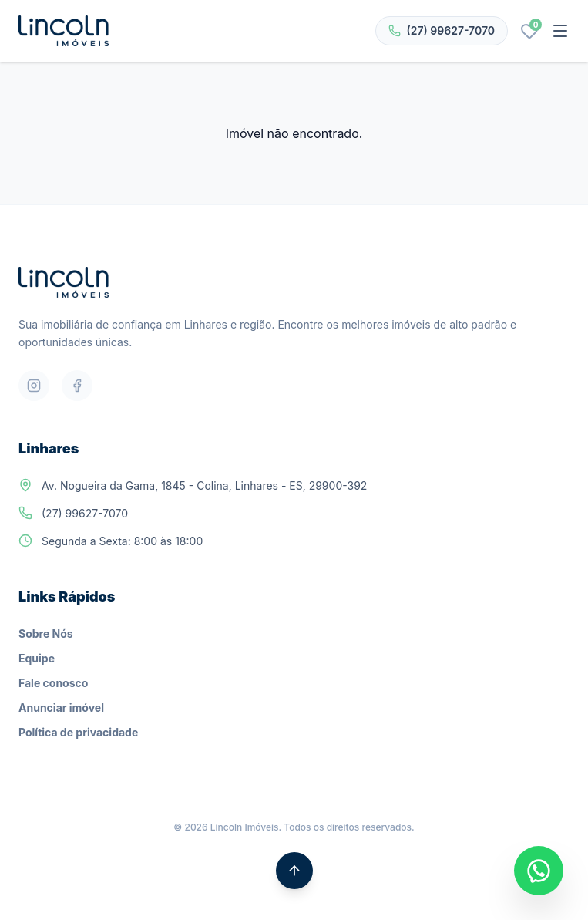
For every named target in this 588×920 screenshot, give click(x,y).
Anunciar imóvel (61, 708)
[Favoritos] (529, 31)
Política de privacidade (78, 732)
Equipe (37, 658)
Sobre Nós (46, 634)
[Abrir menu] (560, 31)
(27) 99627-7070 (442, 30)
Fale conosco (53, 683)
